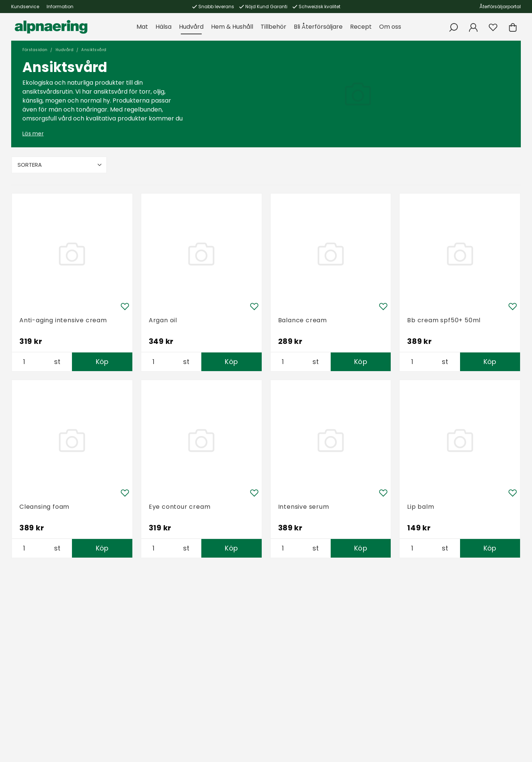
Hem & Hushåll (232, 27)
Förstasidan (35, 50)
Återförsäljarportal (500, 7)
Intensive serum (304, 507)
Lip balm (421, 507)
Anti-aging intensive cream (63, 320)
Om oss (390, 27)
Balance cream (303, 320)
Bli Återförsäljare (318, 27)
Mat (142, 27)
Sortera (60, 165)
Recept (361, 27)
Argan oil (163, 320)
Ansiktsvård (94, 50)
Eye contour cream (180, 507)
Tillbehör (273, 27)
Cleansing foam (44, 507)
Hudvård (191, 27)
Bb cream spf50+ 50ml (444, 320)
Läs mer (33, 134)
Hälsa (163, 27)
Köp (102, 362)
